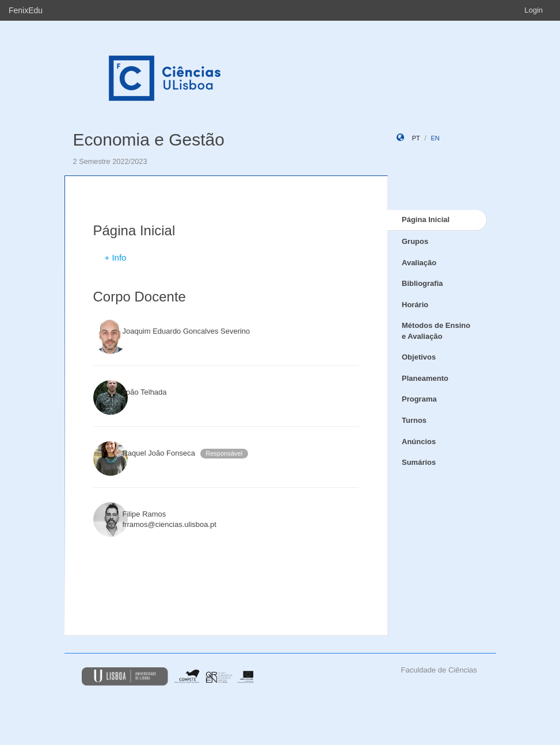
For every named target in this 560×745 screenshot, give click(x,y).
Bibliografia (422, 283)
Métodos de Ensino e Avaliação (436, 331)
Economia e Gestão (149, 140)
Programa (419, 399)
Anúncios (419, 442)
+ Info (116, 257)
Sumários (419, 462)
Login (534, 10)
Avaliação (419, 263)
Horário (415, 305)
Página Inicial (426, 219)
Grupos (415, 241)
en (435, 138)
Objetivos (419, 357)
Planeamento (425, 378)
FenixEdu (26, 10)
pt (416, 138)
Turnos (414, 420)
